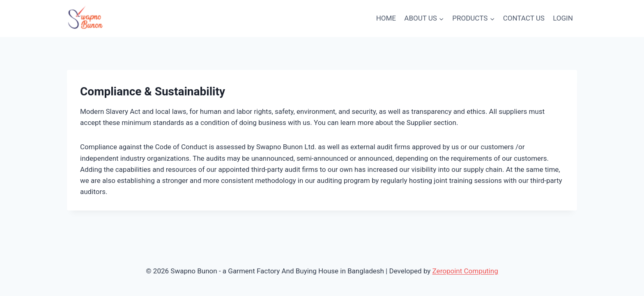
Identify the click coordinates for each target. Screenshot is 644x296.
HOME (386, 18)
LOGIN (563, 18)
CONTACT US (524, 18)
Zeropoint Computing (465, 271)
